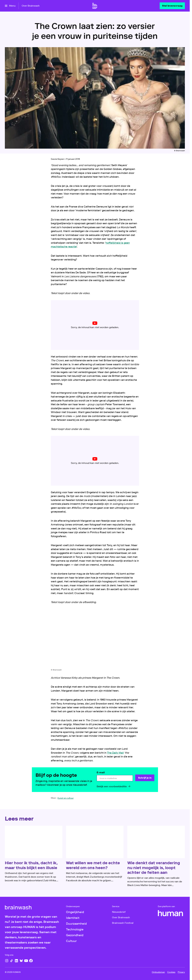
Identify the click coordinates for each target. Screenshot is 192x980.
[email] (115, 778)
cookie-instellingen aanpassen (84, 326)
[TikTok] (12, 961)
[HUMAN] (170, 913)
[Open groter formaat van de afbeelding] (95, 639)
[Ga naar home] (95, 6)
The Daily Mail (115, 753)
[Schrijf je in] (145, 778)
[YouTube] (26, 961)
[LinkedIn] (16, 961)
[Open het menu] (10, 6)
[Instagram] (7, 961)
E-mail (101, 772)
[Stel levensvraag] (172, 6)
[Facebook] (31, 961)
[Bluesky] (21, 961)
